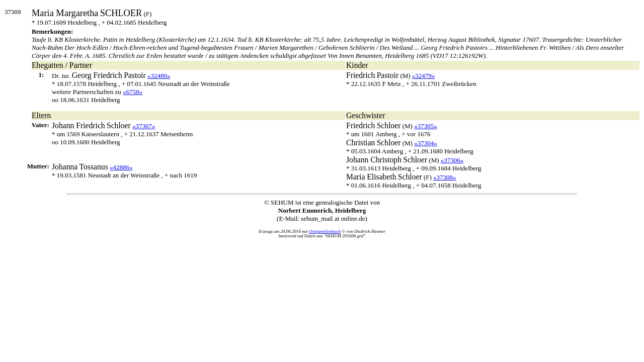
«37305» (426, 126)
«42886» (121, 167)
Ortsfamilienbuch (325, 231)
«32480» (159, 76)
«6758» (133, 92)
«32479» (424, 76)
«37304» (426, 143)
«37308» (445, 177)
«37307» (144, 126)
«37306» (452, 160)
